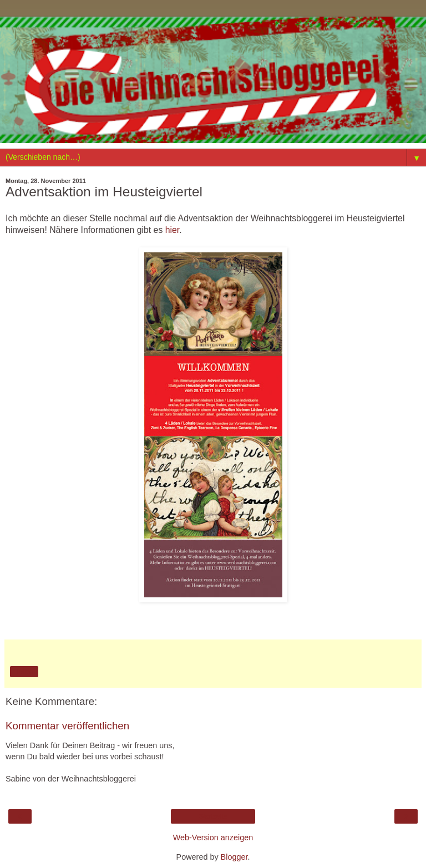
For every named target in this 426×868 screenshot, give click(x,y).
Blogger (234, 857)
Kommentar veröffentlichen (67, 726)
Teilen (24, 672)
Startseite (213, 816)
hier (173, 230)
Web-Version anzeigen (213, 837)
